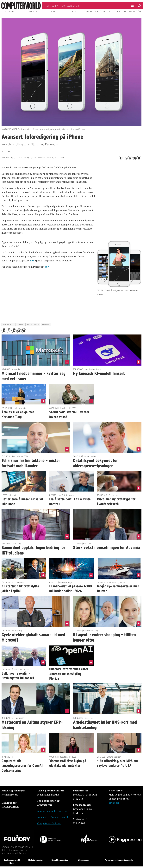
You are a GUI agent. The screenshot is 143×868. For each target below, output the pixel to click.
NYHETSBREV (52, 6)
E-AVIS (73, 11)
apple (20, 324)
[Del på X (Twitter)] (126, 158)
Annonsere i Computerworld (53, 817)
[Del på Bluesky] (139, 158)
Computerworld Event (49, 823)
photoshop (33, 324)
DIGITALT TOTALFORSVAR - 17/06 (99, 11)
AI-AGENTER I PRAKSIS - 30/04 (129, 11)
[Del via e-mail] (135, 158)
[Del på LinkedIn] (130, 158)
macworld (9, 324)
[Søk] (140, 6)
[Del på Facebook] (121, 158)
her (32, 261)
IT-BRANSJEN (31, 11)
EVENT (52, 11)
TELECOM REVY (10, 11)
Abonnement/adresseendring (53, 811)
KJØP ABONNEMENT (70, 6)
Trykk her (114, 803)
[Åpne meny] (133, 6)
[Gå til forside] (21, 6)
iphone (46, 324)
